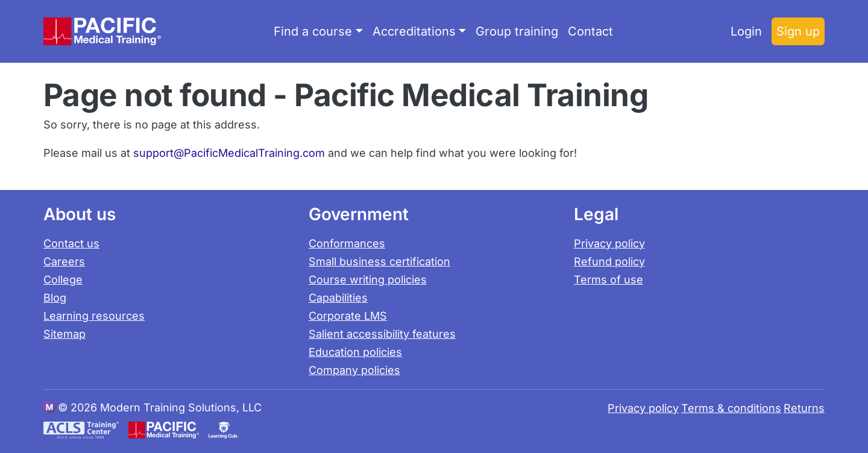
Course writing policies (368, 280)
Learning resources (94, 316)
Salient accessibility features (382, 334)
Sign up (798, 31)
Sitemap (64, 334)
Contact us (71, 243)
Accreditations (414, 31)
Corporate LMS (348, 316)
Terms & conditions (731, 408)
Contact (590, 31)
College (63, 280)
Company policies (354, 370)
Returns (804, 408)
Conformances (347, 243)
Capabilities (338, 298)
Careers (64, 261)
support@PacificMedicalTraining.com (229, 153)
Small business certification (379, 261)
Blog (55, 298)
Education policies (355, 352)
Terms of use (609, 280)
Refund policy (609, 261)
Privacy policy (609, 243)
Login (746, 31)
